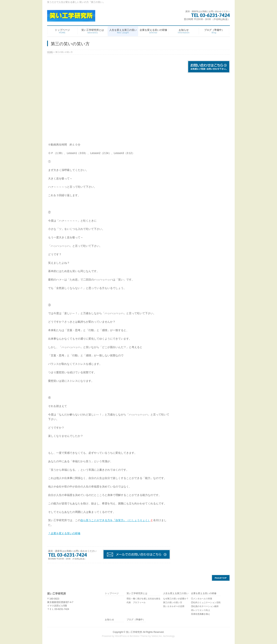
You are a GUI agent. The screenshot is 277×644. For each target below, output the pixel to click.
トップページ (112, 593)
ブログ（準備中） (136, 620)
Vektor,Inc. (157, 636)
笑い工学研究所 (134, 632)
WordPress (121, 636)
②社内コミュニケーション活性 (206, 602)
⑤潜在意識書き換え (201, 614)
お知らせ (109, 620)
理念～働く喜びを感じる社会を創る (144, 599)
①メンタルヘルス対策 (202, 599)
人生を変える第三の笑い (176, 593)
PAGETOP (221, 578)
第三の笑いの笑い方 (173, 602)
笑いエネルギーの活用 (174, 606)
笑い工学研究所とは (137, 593)
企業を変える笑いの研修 (204, 593)
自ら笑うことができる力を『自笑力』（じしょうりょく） (115, 520)
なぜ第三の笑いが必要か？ (176, 599)
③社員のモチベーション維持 (205, 606)
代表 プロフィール (136, 602)
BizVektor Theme (139, 636)
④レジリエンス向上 (201, 610)
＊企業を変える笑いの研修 (64, 533)
